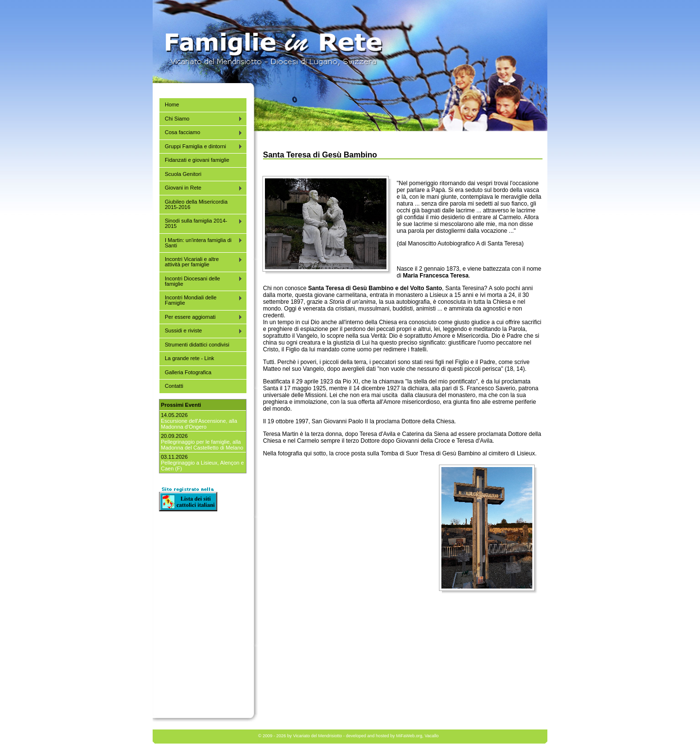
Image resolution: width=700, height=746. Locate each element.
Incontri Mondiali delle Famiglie (201, 300)
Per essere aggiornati (201, 317)
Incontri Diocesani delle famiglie (201, 281)
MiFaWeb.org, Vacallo (418, 736)
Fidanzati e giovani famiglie (197, 160)
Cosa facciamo (201, 132)
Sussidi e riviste (201, 331)
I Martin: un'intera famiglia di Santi (201, 243)
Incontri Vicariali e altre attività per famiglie (201, 262)
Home (172, 104)
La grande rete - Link (190, 358)
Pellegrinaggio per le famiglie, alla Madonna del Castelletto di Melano (202, 445)
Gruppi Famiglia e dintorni (201, 147)
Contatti (174, 386)
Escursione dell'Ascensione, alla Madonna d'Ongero (199, 424)
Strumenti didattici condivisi (197, 345)
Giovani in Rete (201, 188)
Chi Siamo (201, 119)
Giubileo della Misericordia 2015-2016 (196, 204)
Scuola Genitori (183, 174)
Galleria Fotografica (188, 372)
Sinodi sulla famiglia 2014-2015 (201, 223)
